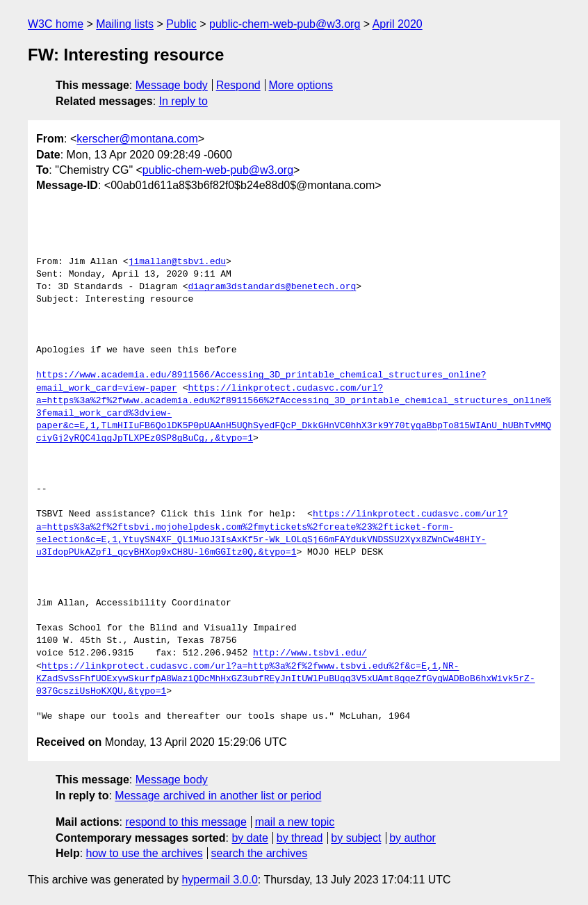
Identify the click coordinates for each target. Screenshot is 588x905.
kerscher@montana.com (137, 139)
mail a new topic (295, 822)
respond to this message (186, 822)
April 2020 (398, 24)
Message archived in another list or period (218, 796)
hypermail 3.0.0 (219, 880)
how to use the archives (145, 853)
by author (413, 838)
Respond (238, 85)
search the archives (260, 853)
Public (181, 24)
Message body (172, 85)
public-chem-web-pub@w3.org (285, 24)
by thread (300, 838)
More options (301, 85)
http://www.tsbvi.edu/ (310, 653)
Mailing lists (125, 24)
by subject (356, 838)
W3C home (56, 24)
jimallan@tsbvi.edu (177, 262)
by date (250, 838)
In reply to (183, 101)
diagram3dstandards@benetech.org (272, 287)
